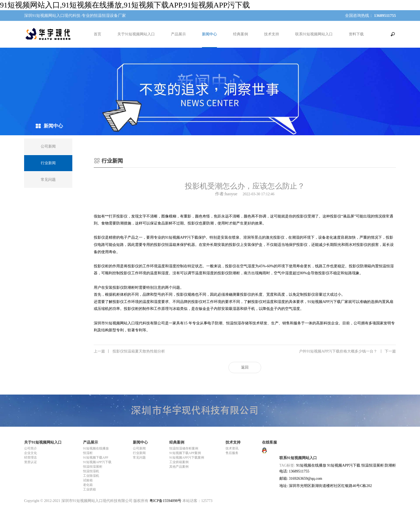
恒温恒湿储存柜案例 (184, 448)
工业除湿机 (91, 476)
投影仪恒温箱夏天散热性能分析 (129, 351)
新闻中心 (209, 34)
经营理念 (31, 457)
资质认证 (31, 462)
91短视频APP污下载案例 (187, 457)
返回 (245, 367)
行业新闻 (139, 453)
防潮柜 (390, 465)
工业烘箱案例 (179, 462)
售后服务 (232, 453)
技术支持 (272, 34)
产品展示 (178, 34)
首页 (97, 34)
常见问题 (139, 457)
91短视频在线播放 (96, 448)
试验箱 (88, 480)
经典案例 (241, 34)
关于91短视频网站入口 (136, 34)
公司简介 (31, 448)
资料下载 (356, 34)
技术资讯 (232, 448)
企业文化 (31, 453)
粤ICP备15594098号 (166, 501)
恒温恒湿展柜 (93, 467)
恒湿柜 (88, 453)
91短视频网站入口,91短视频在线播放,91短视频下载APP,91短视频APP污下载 (125, 5)
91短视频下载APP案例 (185, 453)
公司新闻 (139, 448)
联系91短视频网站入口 (314, 34)
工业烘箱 (89, 489)
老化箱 (88, 485)
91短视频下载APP (96, 457)
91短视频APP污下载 (97, 462)
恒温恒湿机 (91, 471)
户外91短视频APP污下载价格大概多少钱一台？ (347, 351)
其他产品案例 (179, 467)
